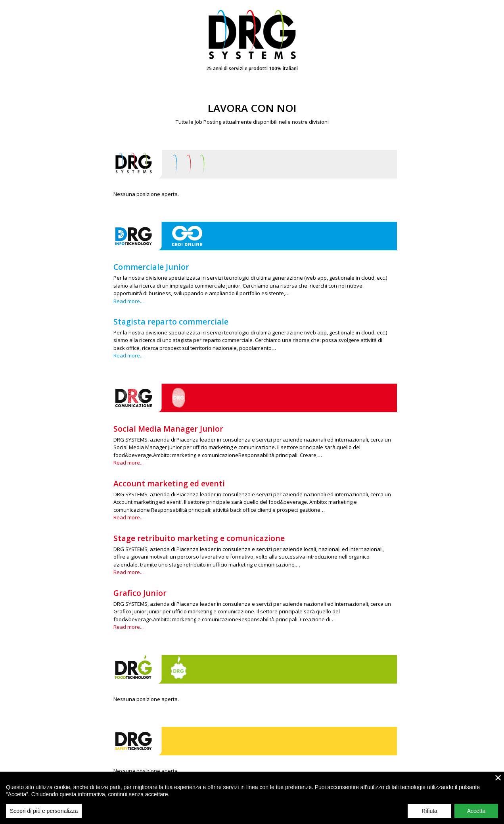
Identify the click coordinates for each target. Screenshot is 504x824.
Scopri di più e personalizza (44, 814)
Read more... (128, 301)
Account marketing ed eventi (169, 483)
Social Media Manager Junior (168, 429)
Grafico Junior (140, 593)
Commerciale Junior (151, 267)
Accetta (476, 814)
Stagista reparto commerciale (171, 322)
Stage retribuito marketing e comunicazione (199, 538)
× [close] (498, 780)
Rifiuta (429, 814)
